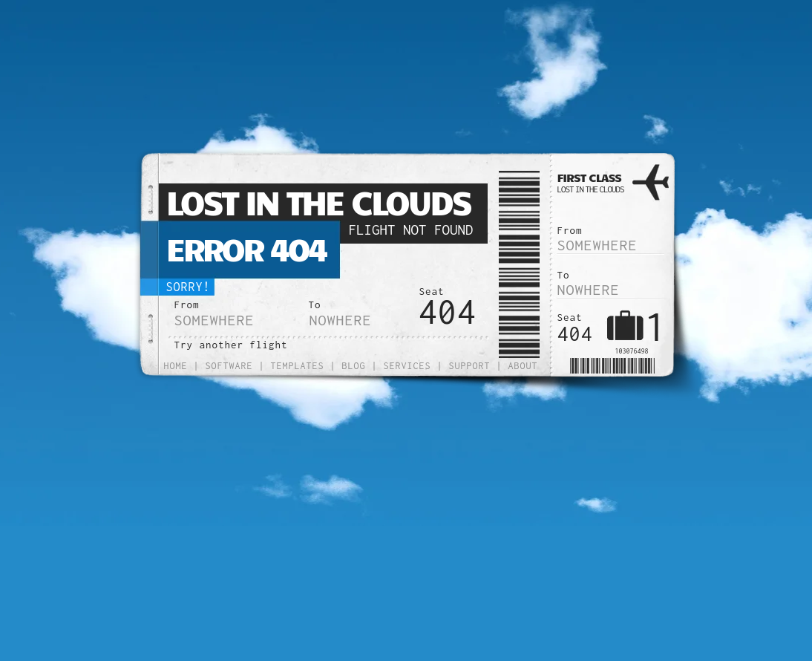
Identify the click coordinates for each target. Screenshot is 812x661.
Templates (298, 366)
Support (470, 366)
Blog (354, 366)
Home (176, 366)
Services (407, 366)
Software (229, 366)
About (523, 366)
